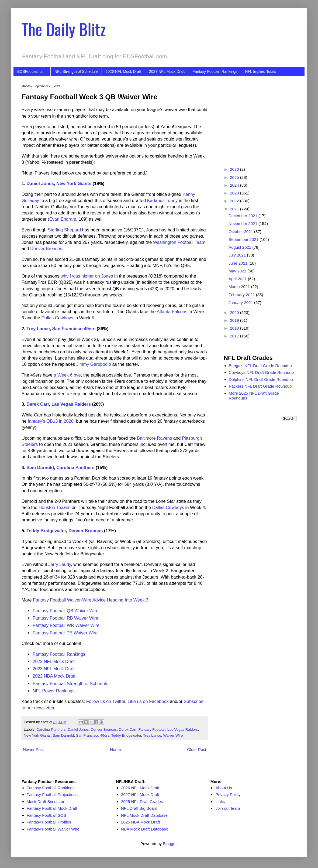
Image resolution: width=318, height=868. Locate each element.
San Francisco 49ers (74, 329)
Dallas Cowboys (57, 318)
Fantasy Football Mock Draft (52, 808)
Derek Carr (38, 404)
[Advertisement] (260, 118)
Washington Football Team (179, 242)
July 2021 (238, 255)
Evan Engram (63, 219)
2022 (235, 201)
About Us (224, 788)
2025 (235, 177)
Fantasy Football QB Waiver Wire (65, 611)
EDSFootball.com (32, 71)
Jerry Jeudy (60, 564)
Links (220, 802)
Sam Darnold (40, 467)
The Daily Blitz (64, 29)
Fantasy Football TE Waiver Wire (65, 633)
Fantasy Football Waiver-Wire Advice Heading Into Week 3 (91, 600)
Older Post (197, 749)
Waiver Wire (173, 735)
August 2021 (240, 247)
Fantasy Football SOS (46, 815)
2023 (235, 193)
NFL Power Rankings (53, 691)
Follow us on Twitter (106, 701)
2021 (235, 209)
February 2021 (242, 295)
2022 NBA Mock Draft (54, 676)
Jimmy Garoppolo (94, 364)
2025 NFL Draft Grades (142, 802)
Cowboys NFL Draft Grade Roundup (261, 372)
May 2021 (238, 271)
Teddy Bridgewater (46, 531)
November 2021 (243, 223)
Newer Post (33, 749)
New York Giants (74, 183)
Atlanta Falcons (172, 312)
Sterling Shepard (64, 230)
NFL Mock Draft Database (144, 815)
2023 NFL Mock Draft (54, 669)
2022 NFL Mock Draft (54, 661)
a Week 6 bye (67, 375)
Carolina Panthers (75, 467)
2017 (235, 336)
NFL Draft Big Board (139, 808)
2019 (235, 320)
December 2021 (243, 216)
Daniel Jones (40, 183)
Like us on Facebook (148, 701)
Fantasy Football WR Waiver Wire (66, 625)
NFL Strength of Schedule (76, 71)
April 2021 (238, 279)
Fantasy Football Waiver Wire (53, 829)
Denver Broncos (46, 248)
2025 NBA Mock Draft (140, 822)
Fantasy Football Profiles (49, 822)
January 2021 (241, 303)
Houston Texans (54, 507)
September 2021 (244, 239)
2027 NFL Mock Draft (167, 71)
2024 (235, 185)
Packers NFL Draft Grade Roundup (260, 386)
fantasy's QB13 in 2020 (51, 421)
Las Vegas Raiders (71, 404)
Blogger (170, 844)
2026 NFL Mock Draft (124, 71)
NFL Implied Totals (260, 71)
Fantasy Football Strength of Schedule (70, 684)
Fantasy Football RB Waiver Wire (65, 618)
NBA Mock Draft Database (145, 829)
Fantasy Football (152, 729)
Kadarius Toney (162, 200)
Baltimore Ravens (154, 438)
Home (115, 749)
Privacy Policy (228, 794)
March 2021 (240, 287)
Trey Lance (38, 329)
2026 (235, 169)
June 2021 (239, 263)
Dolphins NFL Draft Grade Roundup (261, 379)
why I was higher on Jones (87, 276)
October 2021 (241, 232)
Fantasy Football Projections (52, 794)
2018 (235, 328)
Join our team (228, 808)
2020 (235, 312)
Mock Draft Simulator (46, 802)
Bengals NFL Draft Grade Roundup (260, 366)
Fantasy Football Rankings (215, 71)
